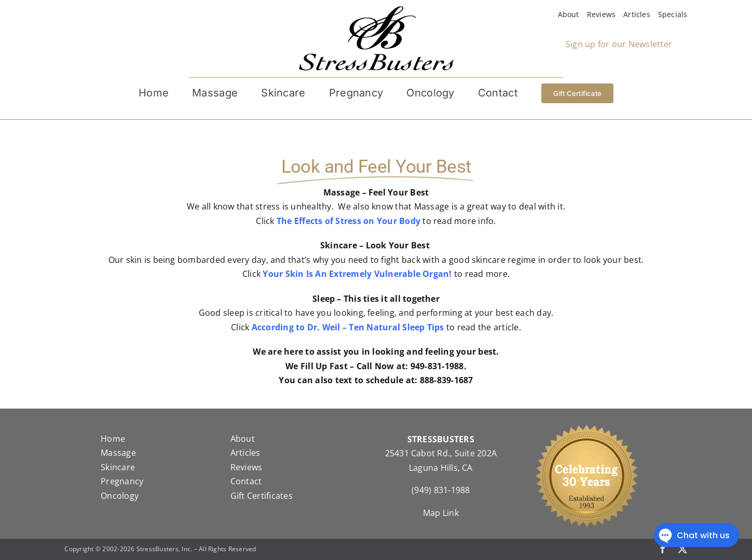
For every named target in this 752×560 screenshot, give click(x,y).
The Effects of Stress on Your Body (348, 221)
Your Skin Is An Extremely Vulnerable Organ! (357, 274)
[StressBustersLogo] (376, 10)
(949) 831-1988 (441, 490)
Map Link (441, 513)
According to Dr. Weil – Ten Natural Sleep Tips (348, 327)
